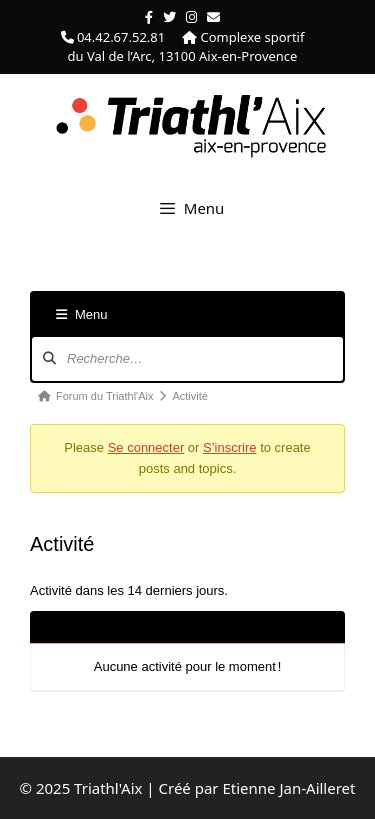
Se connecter (146, 447)
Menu (82, 314)
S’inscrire (229, 447)
